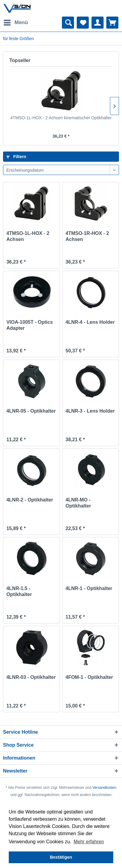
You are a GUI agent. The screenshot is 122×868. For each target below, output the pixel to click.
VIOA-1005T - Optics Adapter (30, 325)
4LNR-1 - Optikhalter (89, 588)
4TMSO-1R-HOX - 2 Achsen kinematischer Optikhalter (87, 237)
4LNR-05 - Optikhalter (31, 411)
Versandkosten (104, 788)
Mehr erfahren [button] (89, 842)
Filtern (16, 157)
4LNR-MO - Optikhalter (78, 503)
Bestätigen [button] (61, 857)
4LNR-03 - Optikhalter (31, 677)
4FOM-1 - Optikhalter (89, 677)
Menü (16, 22)
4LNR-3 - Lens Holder (90, 411)
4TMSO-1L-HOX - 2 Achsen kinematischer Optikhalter (61, 118)
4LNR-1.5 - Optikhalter (19, 591)
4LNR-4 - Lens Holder (90, 322)
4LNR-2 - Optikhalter (30, 500)
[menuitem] (15, 23)
